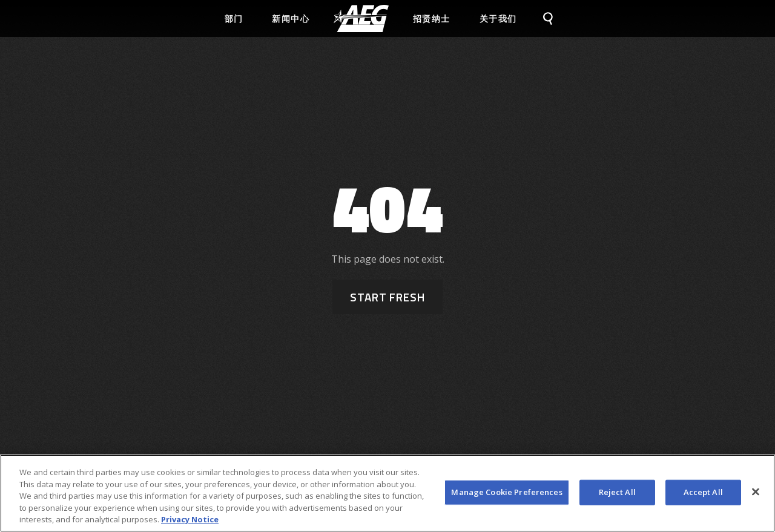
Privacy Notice (190, 521)
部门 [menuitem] (234, 18)
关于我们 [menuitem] (498, 18)
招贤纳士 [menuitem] (432, 18)
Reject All (617, 494)
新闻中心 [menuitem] (291, 18)
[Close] (756, 494)
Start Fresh (387, 297)
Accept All (703, 494)
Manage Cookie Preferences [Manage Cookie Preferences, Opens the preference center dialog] (506, 494)
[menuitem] (361, 18)
